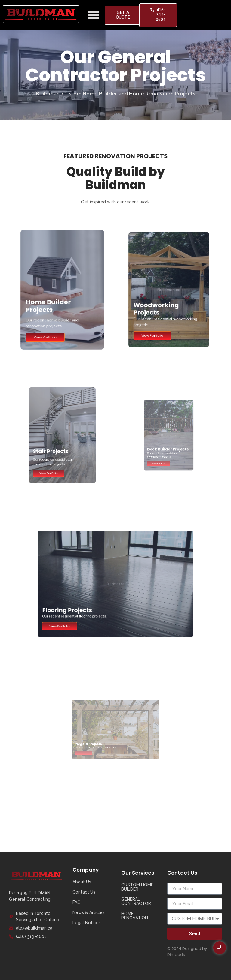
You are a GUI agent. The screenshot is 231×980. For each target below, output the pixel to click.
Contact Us (84, 892)
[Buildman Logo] (41, 14)
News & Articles (89, 912)
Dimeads (176, 955)
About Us (82, 882)
